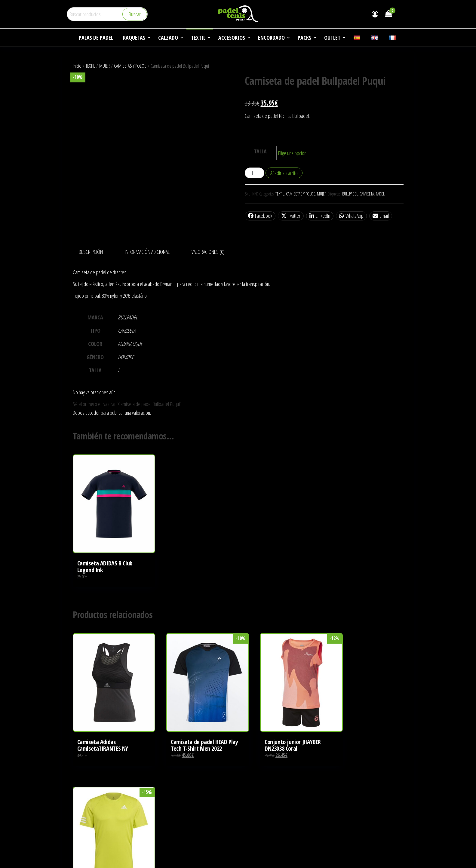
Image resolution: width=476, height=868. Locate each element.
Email (381, 216)
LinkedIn (320, 216)
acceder (93, 413)
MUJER (104, 66)
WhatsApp (351, 216)
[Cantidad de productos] (255, 173)
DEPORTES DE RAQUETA (263, 805)
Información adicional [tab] (147, 252)
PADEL (380, 194)
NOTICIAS (251, 817)
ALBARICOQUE (130, 344)
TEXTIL (90, 66)
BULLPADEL (350, 194)
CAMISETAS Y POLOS (130, 66)
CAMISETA (367, 194)
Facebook (260, 216)
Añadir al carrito (284, 173)
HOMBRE (126, 357)
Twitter (291, 216)
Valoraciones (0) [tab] (208, 252)
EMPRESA (251, 794)
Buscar (135, 14)
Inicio (77, 66)
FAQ (246, 828)
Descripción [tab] (91, 252)
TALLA (260, 151)
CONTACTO (253, 839)
